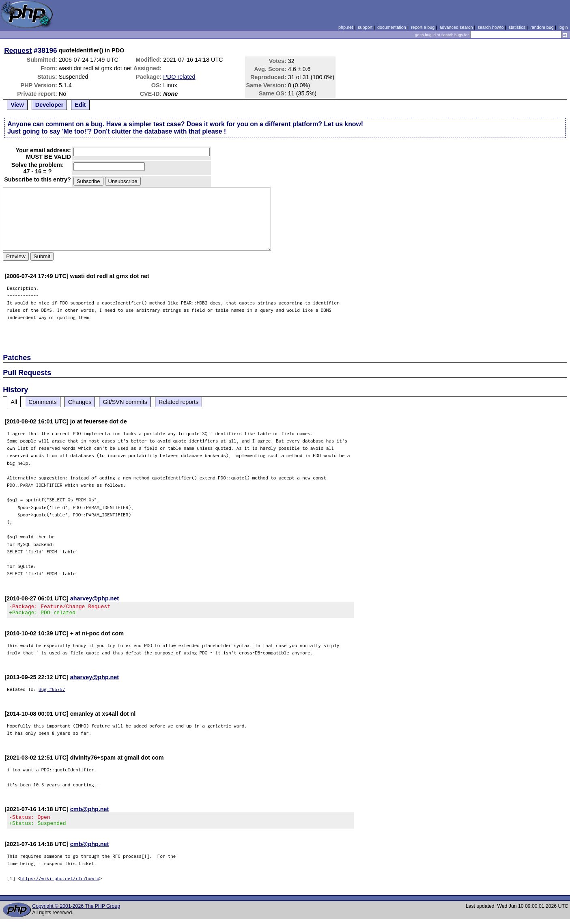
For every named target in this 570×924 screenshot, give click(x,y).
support (365, 27)
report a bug (423, 27)
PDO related (179, 77)
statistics (517, 27)
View (17, 105)
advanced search (456, 27)
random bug (542, 27)
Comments (43, 402)
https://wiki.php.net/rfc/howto (60, 883)
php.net (346, 27)
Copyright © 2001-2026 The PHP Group (76, 911)
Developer (49, 105)
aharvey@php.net (95, 598)
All (14, 402)
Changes (80, 402)
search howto (490, 27)
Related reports (179, 402)
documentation (392, 27)
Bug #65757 (52, 692)
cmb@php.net (90, 812)
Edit (80, 105)
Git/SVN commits (125, 402)
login (563, 27)
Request (18, 50)
